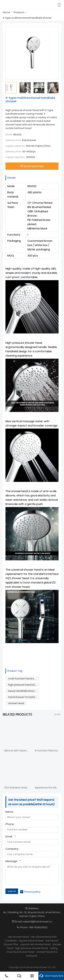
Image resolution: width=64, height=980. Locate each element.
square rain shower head (35, 944)
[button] (57, 88)
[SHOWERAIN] (18, 5)
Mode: (9, 135)
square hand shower (31, 941)
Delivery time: (13, 140)
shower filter (11, 944)
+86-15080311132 (38, 927)
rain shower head (18, 937)
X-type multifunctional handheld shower (27, 18)
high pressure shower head (31, 948)
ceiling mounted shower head (32, 950)
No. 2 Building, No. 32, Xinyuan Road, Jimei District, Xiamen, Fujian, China (32, 914)
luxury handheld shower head (24, 691)
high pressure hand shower (24, 685)
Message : (13, 862)
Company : (13, 849)
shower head (16, 703)
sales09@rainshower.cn (37, 922)
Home (6, 12)
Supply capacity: (15, 146)
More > (58, 714)
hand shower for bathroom (24, 697)
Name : (10, 812)
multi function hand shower (24, 679)
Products (19, 12)
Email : (10, 837)
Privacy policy (32, 892)
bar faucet (52, 941)
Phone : (10, 824)
